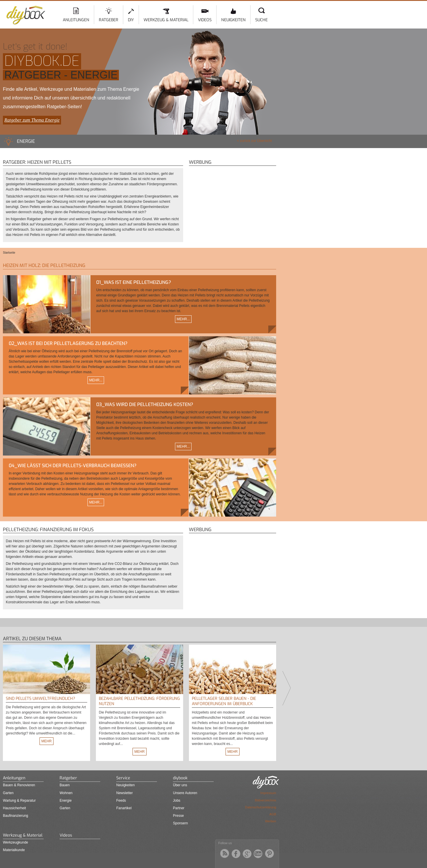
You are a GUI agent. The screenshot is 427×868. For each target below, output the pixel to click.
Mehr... (183, 319)
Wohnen (66, 793)
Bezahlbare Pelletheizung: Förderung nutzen (139, 701)
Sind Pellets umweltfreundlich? (40, 699)
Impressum (268, 793)
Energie (66, 801)
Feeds (121, 801)
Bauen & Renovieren (19, 785)
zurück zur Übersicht (256, 141)
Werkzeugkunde (16, 842)
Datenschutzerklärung (261, 807)
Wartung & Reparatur (19, 801)
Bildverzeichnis (266, 800)
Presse (178, 816)
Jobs (177, 801)
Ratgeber (109, 20)
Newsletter (125, 793)
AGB (273, 814)
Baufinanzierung (16, 816)
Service (123, 778)
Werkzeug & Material (166, 20)
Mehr (46, 741)
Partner (179, 808)
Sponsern (180, 823)
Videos (205, 20)
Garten (8, 793)
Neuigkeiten (233, 20)
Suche (261, 20)
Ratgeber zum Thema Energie (32, 120)
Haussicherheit (14, 808)
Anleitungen (76, 20)
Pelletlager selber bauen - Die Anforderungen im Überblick (224, 701)
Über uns (180, 785)
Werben (271, 821)
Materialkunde (14, 850)
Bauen (65, 785)
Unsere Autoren (185, 793)
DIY (131, 20)
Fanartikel (124, 808)
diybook (180, 778)
